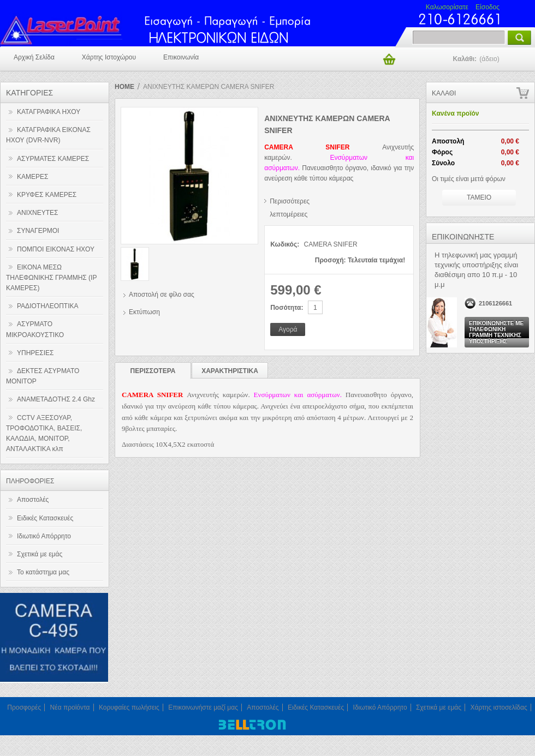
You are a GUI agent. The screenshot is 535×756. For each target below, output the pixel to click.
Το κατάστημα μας (43, 572)
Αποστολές (33, 500)
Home (124, 87)
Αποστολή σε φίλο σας (162, 295)
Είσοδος (488, 7)
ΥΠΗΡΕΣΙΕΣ (35, 353)
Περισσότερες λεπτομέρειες (290, 204)
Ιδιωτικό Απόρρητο (44, 536)
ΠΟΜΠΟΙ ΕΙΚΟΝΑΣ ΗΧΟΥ (56, 249)
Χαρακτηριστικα (230, 371)
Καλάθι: (477, 59)
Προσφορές (24, 707)
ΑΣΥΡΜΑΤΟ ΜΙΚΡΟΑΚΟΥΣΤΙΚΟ (35, 329)
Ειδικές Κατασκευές (45, 518)
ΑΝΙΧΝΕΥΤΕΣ (37, 213)
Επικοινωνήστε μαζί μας (203, 707)
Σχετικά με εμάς (40, 554)
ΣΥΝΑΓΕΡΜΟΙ (38, 231)
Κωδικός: (285, 244)
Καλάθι (444, 93)
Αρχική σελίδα (34, 57)
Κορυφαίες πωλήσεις (129, 707)
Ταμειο (479, 197)
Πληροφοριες (30, 481)
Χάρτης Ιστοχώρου (109, 57)
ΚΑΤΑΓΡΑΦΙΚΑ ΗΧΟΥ (49, 112)
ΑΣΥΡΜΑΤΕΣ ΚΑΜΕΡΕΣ (53, 159)
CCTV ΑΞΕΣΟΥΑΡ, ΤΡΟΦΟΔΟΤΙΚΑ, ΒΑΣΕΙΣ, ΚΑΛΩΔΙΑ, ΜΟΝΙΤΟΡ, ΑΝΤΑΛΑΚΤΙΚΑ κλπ (44, 434)
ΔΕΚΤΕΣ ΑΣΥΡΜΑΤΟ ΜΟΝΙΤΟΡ (43, 376)
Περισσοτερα (153, 371)
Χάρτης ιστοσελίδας (498, 707)
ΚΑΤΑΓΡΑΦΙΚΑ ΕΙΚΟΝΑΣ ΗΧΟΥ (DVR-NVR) (48, 135)
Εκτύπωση (144, 312)
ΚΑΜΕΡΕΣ (32, 177)
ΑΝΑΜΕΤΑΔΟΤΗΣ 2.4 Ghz (56, 399)
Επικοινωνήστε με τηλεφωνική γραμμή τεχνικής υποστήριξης (496, 332)
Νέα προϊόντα (70, 707)
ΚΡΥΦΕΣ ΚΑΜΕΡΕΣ (47, 195)
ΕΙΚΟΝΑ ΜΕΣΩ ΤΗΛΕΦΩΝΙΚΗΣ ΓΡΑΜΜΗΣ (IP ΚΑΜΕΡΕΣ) (51, 278)
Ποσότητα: (287, 308)
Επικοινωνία (181, 57)
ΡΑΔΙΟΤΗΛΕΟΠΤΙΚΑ (48, 306)
